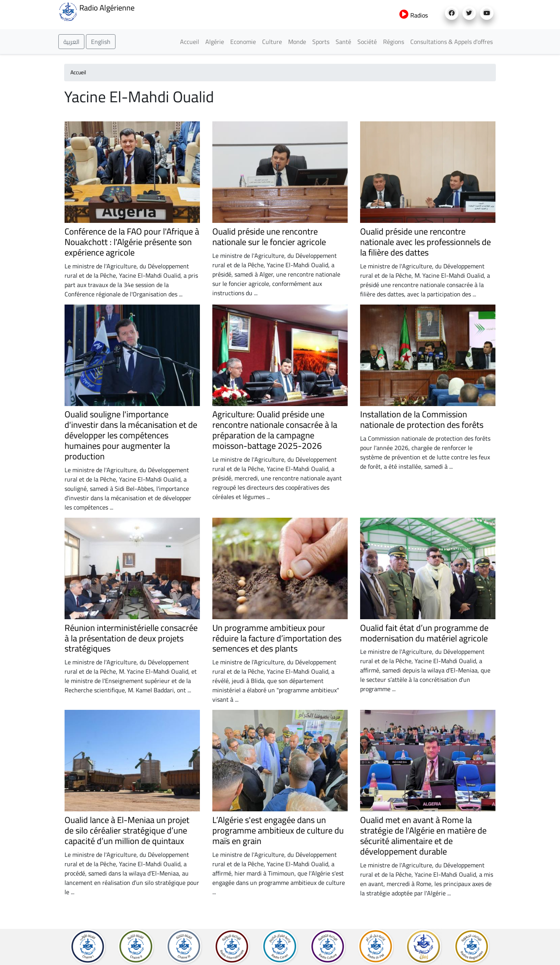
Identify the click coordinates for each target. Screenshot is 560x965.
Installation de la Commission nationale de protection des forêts (422, 419)
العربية (71, 42)
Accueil (190, 42)
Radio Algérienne (96, 11)
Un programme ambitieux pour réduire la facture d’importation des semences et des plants (277, 638)
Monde (297, 42)
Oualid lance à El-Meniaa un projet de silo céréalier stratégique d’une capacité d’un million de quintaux (127, 830)
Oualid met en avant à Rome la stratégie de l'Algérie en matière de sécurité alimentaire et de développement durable (423, 836)
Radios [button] (414, 15)
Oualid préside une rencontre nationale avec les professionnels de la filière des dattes (425, 242)
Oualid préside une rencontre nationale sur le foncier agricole (269, 237)
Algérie (215, 42)
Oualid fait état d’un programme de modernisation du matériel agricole (424, 633)
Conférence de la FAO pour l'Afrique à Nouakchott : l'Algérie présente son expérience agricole (132, 242)
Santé (343, 42)
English (101, 42)
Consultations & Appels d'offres (451, 42)
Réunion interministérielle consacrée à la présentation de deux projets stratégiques (131, 638)
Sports (321, 42)
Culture (272, 42)
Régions (394, 42)
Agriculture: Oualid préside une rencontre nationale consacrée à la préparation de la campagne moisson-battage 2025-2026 (275, 430)
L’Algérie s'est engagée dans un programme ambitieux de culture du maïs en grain (278, 830)
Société (367, 42)
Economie (243, 42)
